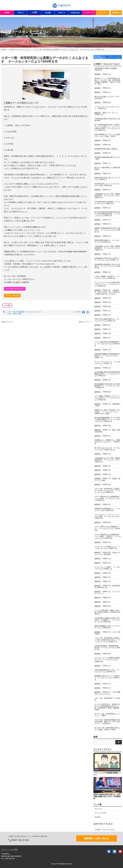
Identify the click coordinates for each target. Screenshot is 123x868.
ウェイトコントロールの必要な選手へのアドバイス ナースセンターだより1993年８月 (107, 284)
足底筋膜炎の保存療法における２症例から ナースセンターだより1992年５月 (107, 266)
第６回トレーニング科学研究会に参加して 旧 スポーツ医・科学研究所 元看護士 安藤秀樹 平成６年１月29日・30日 (107, 81)
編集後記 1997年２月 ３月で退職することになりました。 (107, 693)
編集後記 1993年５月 (103, 224)
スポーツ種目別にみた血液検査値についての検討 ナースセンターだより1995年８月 (107, 498)
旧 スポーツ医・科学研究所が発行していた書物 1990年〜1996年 (107, 729)
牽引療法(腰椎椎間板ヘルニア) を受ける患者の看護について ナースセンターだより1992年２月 (107, 420)
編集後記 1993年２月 (103, 190)
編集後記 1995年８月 (103, 485)
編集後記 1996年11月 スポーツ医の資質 (107, 633)
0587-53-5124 (20, 840)
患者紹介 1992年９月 (103, 145)
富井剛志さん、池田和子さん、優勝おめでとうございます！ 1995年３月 (107, 442)
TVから (21, 13)
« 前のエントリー (7, 322)
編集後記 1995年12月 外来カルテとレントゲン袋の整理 (107, 553)
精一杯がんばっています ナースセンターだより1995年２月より (107, 449)
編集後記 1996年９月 (103, 602)
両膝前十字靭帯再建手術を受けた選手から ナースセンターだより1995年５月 (107, 230)
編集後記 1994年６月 (103, 338)
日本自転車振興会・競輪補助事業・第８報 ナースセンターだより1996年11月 (107, 648)
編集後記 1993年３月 (103, 208)
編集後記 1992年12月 (103, 103)
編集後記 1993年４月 (103, 220)
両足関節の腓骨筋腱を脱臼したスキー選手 (107, 158)
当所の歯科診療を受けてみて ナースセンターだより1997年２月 (107, 671)
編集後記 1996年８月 (103, 598)
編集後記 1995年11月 (103, 542)
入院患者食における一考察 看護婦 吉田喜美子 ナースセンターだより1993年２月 (107, 196)
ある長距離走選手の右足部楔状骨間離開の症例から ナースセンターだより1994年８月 (107, 374)
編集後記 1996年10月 (103, 606)
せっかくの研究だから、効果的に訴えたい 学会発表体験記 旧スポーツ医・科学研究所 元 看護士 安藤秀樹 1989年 (107, 707)
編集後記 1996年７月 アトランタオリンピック (107, 593)
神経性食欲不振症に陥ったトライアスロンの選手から (107, 179)
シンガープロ (89, 13)
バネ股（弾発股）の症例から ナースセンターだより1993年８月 (107, 277)
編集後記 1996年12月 (103, 654)
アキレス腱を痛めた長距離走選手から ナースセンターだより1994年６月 (107, 344)
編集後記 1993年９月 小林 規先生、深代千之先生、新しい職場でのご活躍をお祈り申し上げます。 (107, 292)
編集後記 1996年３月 (103, 573)
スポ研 (34, 12)
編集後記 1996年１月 (103, 559)
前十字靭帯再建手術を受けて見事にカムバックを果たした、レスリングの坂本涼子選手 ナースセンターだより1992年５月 (107, 127)
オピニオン (103, 13)
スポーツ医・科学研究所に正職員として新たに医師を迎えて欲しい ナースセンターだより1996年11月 (107, 640)
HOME (7, 13)
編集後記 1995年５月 (103, 470)
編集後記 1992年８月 (103, 153)
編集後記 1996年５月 (103, 581)
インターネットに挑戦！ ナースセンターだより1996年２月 (107, 568)
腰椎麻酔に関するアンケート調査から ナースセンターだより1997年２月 (107, 678)
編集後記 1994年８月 (103, 368)
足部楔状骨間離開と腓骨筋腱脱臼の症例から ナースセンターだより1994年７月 (107, 356)
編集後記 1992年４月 (103, 74)
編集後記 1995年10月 (103, 522)
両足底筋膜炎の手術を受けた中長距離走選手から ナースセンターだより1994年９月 (107, 386)
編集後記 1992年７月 (103, 163)
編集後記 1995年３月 (103, 454)
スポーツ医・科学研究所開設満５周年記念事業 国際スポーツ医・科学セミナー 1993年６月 (107, 722)
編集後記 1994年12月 (103, 426)
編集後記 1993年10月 (103, 298)
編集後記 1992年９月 (103, 140)
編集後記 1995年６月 (103, 474)
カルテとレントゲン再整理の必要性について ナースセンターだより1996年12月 (107, 660)
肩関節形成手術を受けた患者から (106, 149)
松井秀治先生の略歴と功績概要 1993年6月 (106, 69)
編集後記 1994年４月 (103, 329)
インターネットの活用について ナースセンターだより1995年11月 (107, 547)
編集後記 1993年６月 (103, 236)
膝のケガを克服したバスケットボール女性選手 (107, 97)
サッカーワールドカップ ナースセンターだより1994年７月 (107, 363)
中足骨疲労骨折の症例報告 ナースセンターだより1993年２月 (107, 203)
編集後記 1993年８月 (103, 272)
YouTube (98, 817)
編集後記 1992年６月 (103, 174)
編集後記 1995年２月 (103, 436)
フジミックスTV (12, 295)
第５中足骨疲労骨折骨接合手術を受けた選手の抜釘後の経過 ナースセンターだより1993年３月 (107, 214)
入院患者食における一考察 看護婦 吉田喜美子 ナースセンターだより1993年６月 (107, 248)
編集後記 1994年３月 (103, 325)
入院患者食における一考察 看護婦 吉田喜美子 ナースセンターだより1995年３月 (107, 460)
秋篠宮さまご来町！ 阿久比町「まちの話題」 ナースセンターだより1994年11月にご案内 (107, 412)
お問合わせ (116, 13)
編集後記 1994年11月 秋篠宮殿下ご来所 (107, 405)
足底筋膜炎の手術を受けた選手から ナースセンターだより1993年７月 (108, 259)
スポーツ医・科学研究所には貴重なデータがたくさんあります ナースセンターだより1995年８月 (69, 50)
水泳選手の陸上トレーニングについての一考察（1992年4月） (107, 185)
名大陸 (48, 13)
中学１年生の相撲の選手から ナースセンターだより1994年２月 (107, 320)
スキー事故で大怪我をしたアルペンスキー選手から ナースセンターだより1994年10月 (107, 398)
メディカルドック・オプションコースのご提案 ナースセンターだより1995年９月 (107, 516)
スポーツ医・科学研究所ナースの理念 (107, 699)
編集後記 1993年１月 (103, 92)
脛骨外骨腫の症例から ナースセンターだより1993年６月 (107, 241)
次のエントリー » (85, 322)
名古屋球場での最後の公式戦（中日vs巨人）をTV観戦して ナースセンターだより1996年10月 (107, 620)
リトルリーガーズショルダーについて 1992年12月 (107, 108)
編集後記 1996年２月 (103, 563)
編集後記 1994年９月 (103, 380)
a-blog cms (75, 13)
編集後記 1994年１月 (103, 311)
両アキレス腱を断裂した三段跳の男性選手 (107, 168)
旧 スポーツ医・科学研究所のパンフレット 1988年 (107, 715)
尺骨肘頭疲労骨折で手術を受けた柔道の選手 (107, 120)
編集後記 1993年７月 (103, 254)
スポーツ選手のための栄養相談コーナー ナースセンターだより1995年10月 (107, 528)
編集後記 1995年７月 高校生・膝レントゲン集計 (107, 479)
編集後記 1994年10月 (103, 392)
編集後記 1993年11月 (103, 302)
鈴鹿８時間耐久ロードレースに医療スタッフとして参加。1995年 (107, 135)
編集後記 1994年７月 (103, 350)
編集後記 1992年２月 (103, 688)
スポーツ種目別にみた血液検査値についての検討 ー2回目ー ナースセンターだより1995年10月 (108, 536)
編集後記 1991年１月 (103, 684)
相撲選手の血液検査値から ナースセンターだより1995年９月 (107, 510)
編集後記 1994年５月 (103, 334)
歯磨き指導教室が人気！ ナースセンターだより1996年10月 (107, 627)
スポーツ (62, 13)
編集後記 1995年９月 (103, 504)
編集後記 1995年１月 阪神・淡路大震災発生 (107, 431)
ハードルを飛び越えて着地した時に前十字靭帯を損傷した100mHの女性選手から (107, 612)
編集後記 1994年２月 (103, 315)
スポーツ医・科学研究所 (16, 312)
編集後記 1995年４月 (103, 466)
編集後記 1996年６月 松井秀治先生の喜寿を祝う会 (107, 587)
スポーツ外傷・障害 (14, 314)
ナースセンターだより (15, 289)
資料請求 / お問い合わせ (97, 838)
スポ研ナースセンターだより (20, 50)
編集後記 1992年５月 (103, 88)
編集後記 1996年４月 (103, 577)
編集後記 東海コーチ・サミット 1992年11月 (107, 114)
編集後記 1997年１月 (103, 666)
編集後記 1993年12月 (103, 306)
